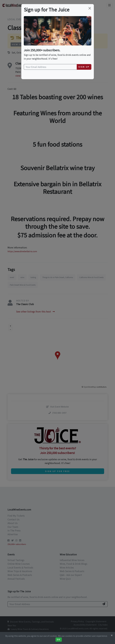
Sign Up (84, 67)
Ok (59, 639)
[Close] (112, 635)
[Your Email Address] (50, 67)
